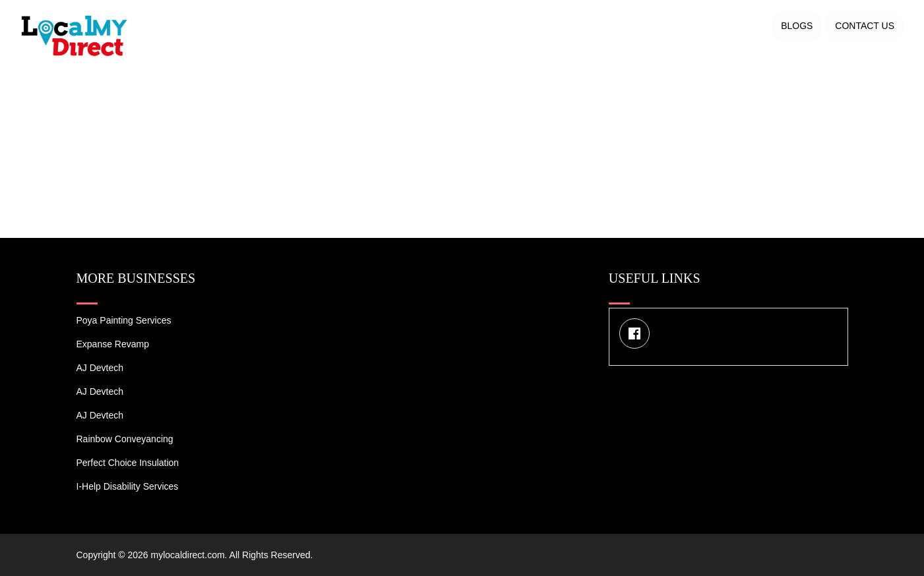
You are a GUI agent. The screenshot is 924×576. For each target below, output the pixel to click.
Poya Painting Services (124, 320)
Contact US (865, 26)
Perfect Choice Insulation (128, 463)
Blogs (797, 26)
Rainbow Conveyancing (125, 439)
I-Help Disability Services (128, 486)
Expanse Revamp (113, 344)
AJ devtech (100, 368)
